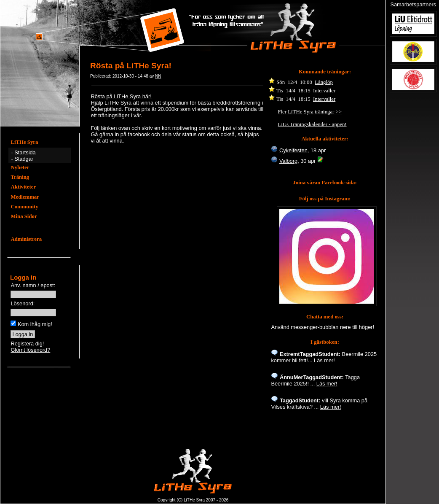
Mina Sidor (24, 216)
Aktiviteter (23, 187)
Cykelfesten (293, 150)
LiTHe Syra (24, 142)
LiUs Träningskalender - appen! (312, 124)
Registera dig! (27, 344)
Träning (20, 177)
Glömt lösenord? (30, 350)
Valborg (288, 161)
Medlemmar (25, 197)
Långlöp (324, 82)
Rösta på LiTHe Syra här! (121, 96)
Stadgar (24, 159)
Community (24, 207)
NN (158, 76)
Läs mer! (324, 360)
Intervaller (324, 91)
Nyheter (20, 167)
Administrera (26, 239)
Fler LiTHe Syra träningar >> (310, 112)
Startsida (25, 152)
